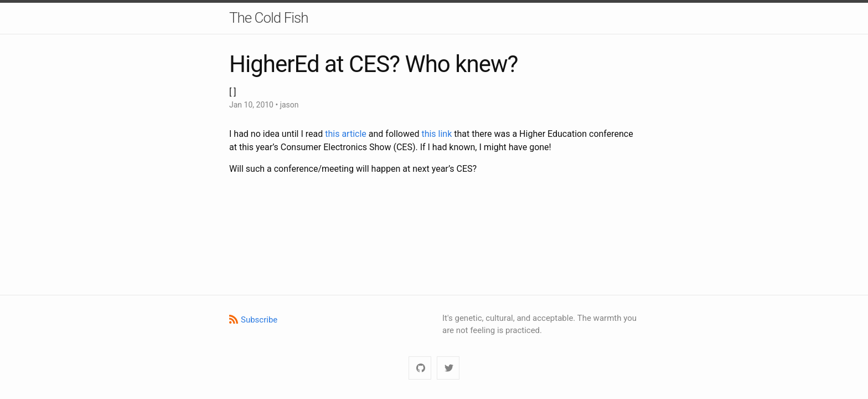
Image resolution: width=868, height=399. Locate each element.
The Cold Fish (269, 18)
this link (436, 134)
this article (346, 134)
